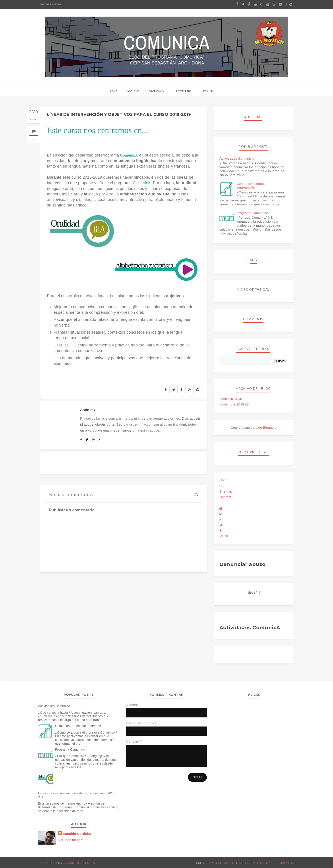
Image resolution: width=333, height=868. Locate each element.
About (224, 486)
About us (134, 91)
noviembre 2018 (232, 404)
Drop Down (157, 91)
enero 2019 (228, 399)
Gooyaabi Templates (276, 863)
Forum (224, 503)
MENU (224, 536)
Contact (225, 497)
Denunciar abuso (243, 564)
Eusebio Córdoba (77, 834)
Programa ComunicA (252, 213)
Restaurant (183, 91)
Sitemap (226, 491)
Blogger (269, 427)
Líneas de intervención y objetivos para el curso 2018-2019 (77, 795)
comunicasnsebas (82, 863)
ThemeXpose (224, 863)
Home (115, 91)
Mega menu (207, 91)
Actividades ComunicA (237, 158)
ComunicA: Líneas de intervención (253, 186)
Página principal (51, 4)
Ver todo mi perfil (71, 840)
